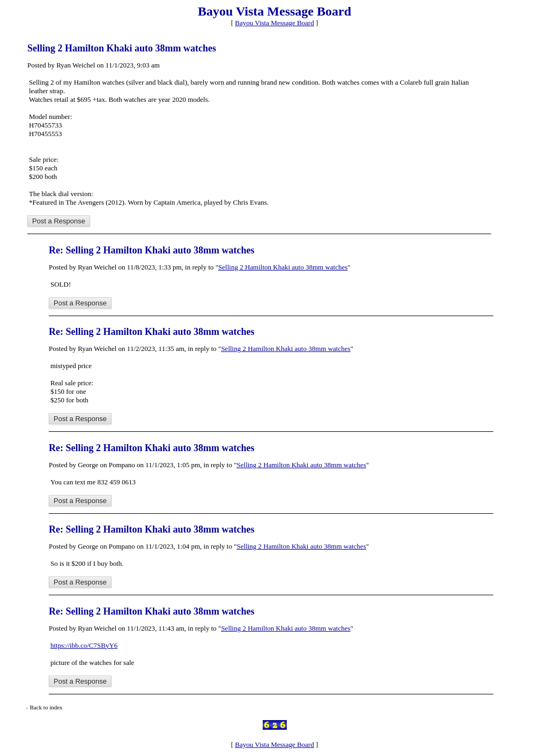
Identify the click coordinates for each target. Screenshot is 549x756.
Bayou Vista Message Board (274, 23)
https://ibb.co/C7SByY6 (84, 645)
